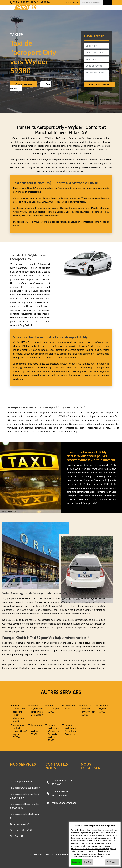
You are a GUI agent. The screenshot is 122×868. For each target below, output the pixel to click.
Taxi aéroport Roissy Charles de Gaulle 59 (25, 806)
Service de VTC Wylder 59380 (54, 708)
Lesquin (105, 198)
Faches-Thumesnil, (82, 212)
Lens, (44, 202)
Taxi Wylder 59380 (71, 707)
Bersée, (73, 208)
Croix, (17, 212)
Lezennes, (98, 212)
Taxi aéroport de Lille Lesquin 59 (25, 816)
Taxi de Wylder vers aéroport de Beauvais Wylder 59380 (54, 732)
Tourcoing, (75, 198)
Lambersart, (40, 212)
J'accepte (76, 862)
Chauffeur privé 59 (20, 824)
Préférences (112, 862)
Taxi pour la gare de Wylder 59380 (37, 729)
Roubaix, (59, 202)
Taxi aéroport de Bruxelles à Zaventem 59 (24, 796)
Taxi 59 (14, 775)
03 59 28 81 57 (60, 780)
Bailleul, (52, 208)
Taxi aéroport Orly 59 (21, 781)
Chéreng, (104, 208)
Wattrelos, (27, 215)
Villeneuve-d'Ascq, (59, 198)
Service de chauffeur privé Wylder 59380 (88, 710)
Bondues (37, 215)
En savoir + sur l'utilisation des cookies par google (93, 848)
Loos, (69, 212)
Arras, (51, 202)
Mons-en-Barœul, (56, 212)
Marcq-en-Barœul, (91, 198)
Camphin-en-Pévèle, (89, 208)
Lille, (45, 198)
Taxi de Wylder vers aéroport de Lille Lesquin (37, 710)
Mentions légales (65, 854)
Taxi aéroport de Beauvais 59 (25, 788)
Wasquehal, (27, 212)
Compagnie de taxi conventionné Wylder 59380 (20, 731)
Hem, (106, 212)
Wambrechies (52, 215)
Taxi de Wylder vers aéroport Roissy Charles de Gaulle (19, 713)
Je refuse (88, 862)
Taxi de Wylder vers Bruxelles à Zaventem (71, 729)
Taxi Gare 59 (17, 836)
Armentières (79, 202)
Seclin (66, 202)
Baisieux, (43, 208)
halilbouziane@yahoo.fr (64, 803)
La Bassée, (63, 208)
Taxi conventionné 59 (21, 830)
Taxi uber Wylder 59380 (103, 708)
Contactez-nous (24, 84)
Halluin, (17, 215)
